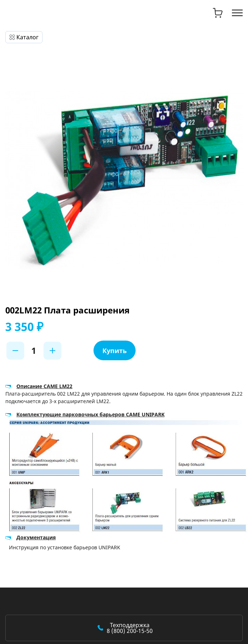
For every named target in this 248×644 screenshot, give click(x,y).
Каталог (27, 37)
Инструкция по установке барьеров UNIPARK (65, 547)
